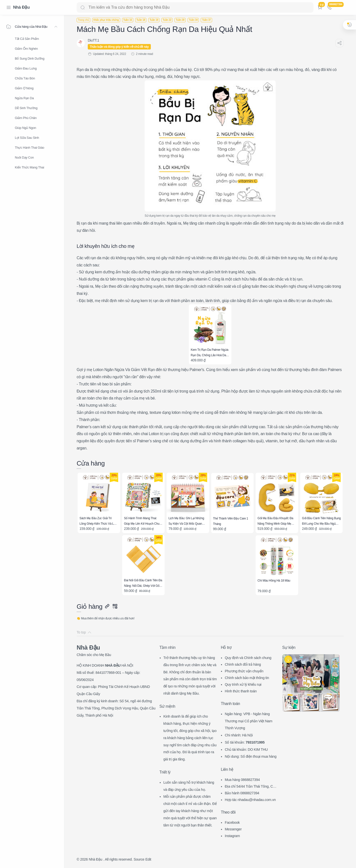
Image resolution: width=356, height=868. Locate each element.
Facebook (232, 822)
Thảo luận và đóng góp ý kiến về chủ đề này (119, 47)
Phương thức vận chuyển (244, 671)
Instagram (232, 836)
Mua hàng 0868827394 (242, 780)
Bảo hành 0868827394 (242, 793)
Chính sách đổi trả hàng (243, 664)
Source (139, 859)
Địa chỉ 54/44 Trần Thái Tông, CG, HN (251, 787)
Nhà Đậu (21, 7)
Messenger (233, 829)
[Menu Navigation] (9, 7)
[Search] (195, 7)
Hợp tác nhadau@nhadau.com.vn (250, 800)
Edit (148, 859)
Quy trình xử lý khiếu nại (243, 684)
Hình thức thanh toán (241, 691)
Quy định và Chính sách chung (248, 658)
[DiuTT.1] (93, 40)
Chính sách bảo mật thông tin (247, 678)
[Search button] (83, 7)
